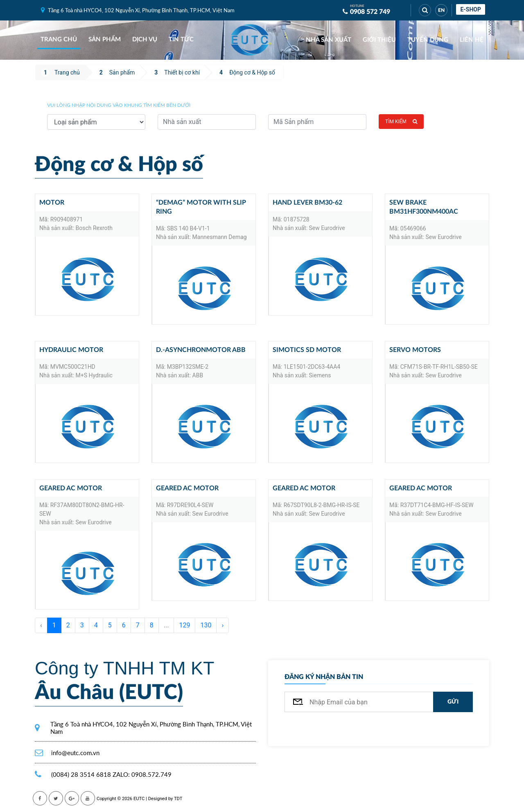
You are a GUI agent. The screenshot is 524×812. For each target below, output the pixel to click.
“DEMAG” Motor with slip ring (201, 207)
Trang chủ (59, 39)
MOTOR (52, 203)
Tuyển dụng (428, 40)
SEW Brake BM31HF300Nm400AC (424, 207)
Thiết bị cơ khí (182, 72)
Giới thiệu (379, 40)
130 (206, 625)
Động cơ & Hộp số (252, 72)
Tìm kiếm (401, 122)
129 (184, 625)
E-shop (471, 9)
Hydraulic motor (71, 350)
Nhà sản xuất (329, 40)
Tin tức (181, 39)
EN (441, 10)
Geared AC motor (71, 488)
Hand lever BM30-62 (307, 203)
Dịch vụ (145, 39)
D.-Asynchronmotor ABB (201, 350)
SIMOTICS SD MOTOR (307, 350)
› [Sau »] (222, 625)
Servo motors (415, 350)
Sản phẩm (105, 39)
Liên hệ (472, 40)
